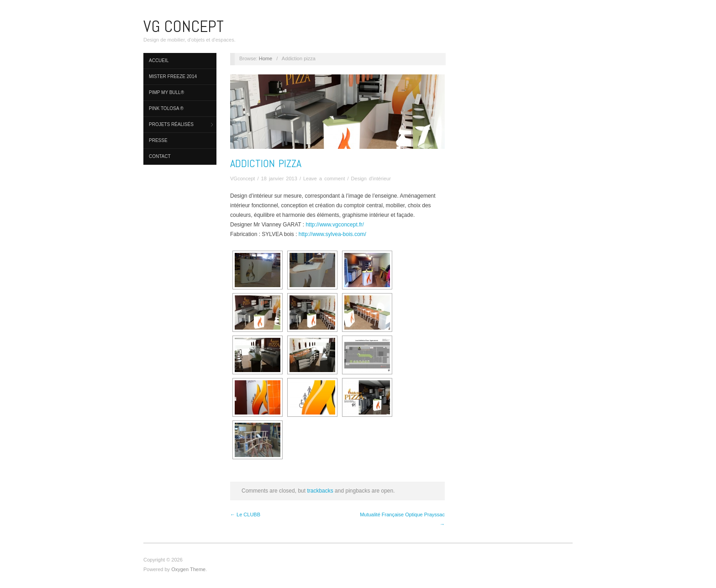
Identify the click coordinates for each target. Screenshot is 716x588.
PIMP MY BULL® (166, 92)
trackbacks (320, 491)
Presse (158, 140)
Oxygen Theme (188, 569)
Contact (160, 156)
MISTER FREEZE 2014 (173, 76)
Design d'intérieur (371, 178)
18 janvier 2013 (279, 178)
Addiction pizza (266, 163)
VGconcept (242, 178)
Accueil (159, 60)
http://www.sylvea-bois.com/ (332, 234)
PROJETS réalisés (171, 124)
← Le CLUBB (245, 514)
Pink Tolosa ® (166, 108)
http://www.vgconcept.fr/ (334, 225)
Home (266, 58)
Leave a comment (324, 178)
